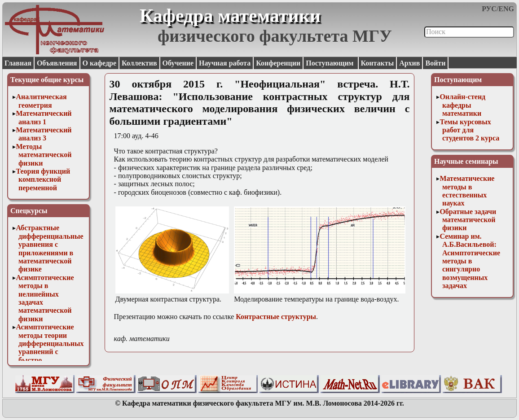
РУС (489, 9)
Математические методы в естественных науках (467, 191)
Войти (435, 63)
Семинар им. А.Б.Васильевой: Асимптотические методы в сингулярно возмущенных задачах (470, 261)
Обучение (178, 63)
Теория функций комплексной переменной (43, 179)
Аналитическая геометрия (41, 101)
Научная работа (225, 63)
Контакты (378, 63)
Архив (409, 63)
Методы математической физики (44, 155)
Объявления (57, 63)
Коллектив (139, 63)
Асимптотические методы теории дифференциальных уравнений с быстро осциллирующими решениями (50, 352)
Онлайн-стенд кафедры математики (462, 105)
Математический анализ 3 (44, 134)
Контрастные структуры (276, 317)
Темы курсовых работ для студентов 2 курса (469, 130)
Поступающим (330, 63)
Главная (18, 63)
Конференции (278, 63)
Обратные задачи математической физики (468, 220)
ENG (506, 9)
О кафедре (99, 63)
